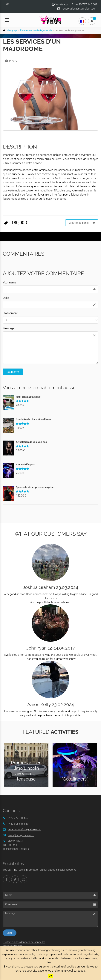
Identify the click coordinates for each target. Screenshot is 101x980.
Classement (10, 313)
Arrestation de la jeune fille (31, 442)
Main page (12, 30)
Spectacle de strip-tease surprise (35, 487)
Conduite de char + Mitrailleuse (34, 419)
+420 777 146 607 (86, 4)
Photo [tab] (11, 61)
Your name (9, 283)
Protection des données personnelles (24, 942)
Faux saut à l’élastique (28, 397)
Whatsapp (62, 4)
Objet (6, 298)
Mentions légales (13, 946)
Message (9, 328)
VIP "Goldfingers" (26, 465)
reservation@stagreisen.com (80, 9)
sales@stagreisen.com (21, 835)
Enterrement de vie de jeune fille (36, 30)
